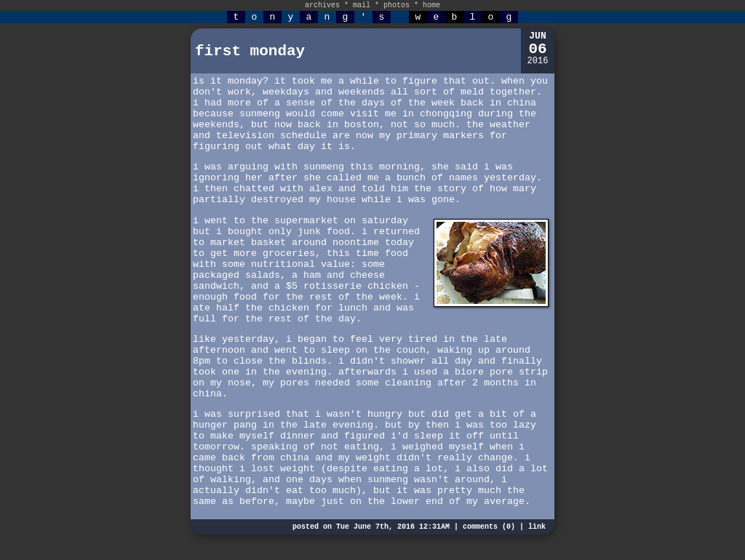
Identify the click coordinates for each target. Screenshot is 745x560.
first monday (250, 51)
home (431, 5)
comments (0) (489, 527)
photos (397, 5)
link (537, 527)
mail (362, 5)
